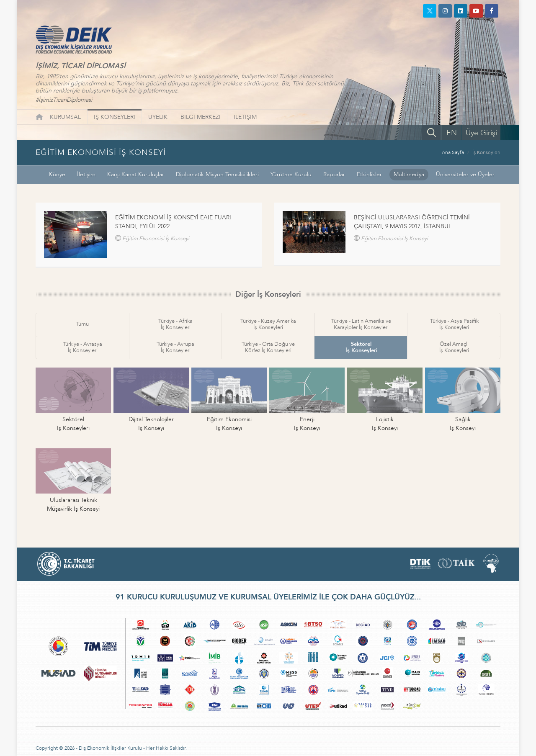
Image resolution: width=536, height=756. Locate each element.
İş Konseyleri (486, 152)
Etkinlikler (369, 174)
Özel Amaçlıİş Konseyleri (454, 347)
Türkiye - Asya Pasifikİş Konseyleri (454, 324)
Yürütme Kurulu (291, 174)
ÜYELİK (158, 117)
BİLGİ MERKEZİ (201, 117)
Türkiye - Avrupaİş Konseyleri (175, 347)
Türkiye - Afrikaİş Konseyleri (175, 324)
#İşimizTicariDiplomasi (64, 100)
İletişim (86, 174)
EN (452, 133)
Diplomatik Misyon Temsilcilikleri (217, 174)
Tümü (82, 324)
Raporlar (334, 174)
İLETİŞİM (245, 117)
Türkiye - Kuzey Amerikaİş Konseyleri (268, 324)
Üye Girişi (481, 133)
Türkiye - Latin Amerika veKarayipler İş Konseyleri (361, 324)
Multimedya (409, 174)
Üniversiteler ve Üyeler (465, 174)
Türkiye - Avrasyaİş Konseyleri (82, 347)
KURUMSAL (65, 117)
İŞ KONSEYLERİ (115, 117)
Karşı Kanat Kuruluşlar (136, 174)
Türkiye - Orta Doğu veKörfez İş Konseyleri (268, 347)
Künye (57, 174)
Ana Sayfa (453, 152)
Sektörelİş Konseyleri (361, 347)
